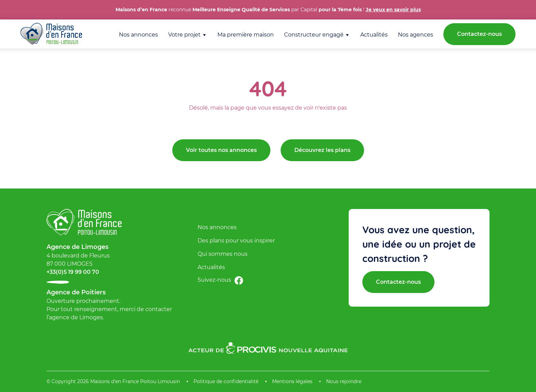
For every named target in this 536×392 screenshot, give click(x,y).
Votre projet (184, 35)
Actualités (374, 35)
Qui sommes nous (223, 254)
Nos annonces (138, 35)
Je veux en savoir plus (393, 10)
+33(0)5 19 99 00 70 (73, 272)
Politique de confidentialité (226, 381)
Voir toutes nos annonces (221, 150)
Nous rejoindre (344, 381)
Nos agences (416, 35)
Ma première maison (246, 35)
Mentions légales (292, 381)
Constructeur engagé (314, 35)
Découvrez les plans (322, 150)
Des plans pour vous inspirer (236, 241)
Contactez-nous (479, 34)
